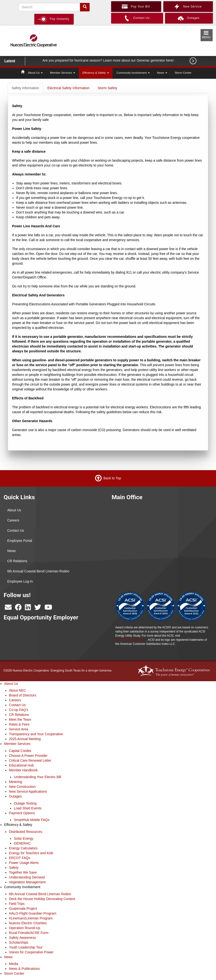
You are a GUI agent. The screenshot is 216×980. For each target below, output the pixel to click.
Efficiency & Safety (96, 73)
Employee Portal (20, 541)
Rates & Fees (19, 724)
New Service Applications (28, 791)
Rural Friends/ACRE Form (29, 933)
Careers (13, 520)
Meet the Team (20, 719)
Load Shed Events (28, 808)
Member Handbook (23, 770)
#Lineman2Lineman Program (31, 918)
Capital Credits (20, 751)
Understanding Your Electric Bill (37, 777)
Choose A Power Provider (28, 756)
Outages (15, 796)
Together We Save (23, 872)
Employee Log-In (20, 581)
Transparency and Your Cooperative (36, 734)
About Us (35, 73)
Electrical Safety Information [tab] (68, 88)
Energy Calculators (23, 848)
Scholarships (19, 942)
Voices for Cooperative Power (31, 952)
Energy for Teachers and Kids (31, 853)
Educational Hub (21, 765)
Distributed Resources (26, 832)
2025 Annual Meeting (25, 739)
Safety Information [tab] (25, 88)
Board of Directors (23, 695)
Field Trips (17, 904)
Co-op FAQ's (19, 710)
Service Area (18, 729)
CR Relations (17, 561)
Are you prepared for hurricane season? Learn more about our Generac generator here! (109, 60)
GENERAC (22, 843)
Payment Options (22, 813)
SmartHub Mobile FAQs (32, 820)
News (162, 73)
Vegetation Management (27, 882)
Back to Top (112, 478)
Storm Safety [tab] (107, 88)
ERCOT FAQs (20, 858)
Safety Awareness (22, 938)
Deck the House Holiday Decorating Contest (42, 899)
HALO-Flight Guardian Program (33, 913)
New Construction (22, 787)
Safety (14, 868)
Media (14, 964)
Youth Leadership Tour (26, 947)
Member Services (63, 73)
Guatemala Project (23, 909)
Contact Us (16, 530)
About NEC (17, 690)
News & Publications (24, 969)
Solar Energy (24, 838)
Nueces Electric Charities (28, 923)
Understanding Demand (27, 877)
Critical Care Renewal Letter (30, 760)
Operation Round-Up (25, 928)
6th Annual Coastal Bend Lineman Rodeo (38, 571)
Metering (15, 782)
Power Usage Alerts (24, 863)
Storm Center (183, 73)
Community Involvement (133, 73)
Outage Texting (25, 803)
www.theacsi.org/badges (131, 640)
